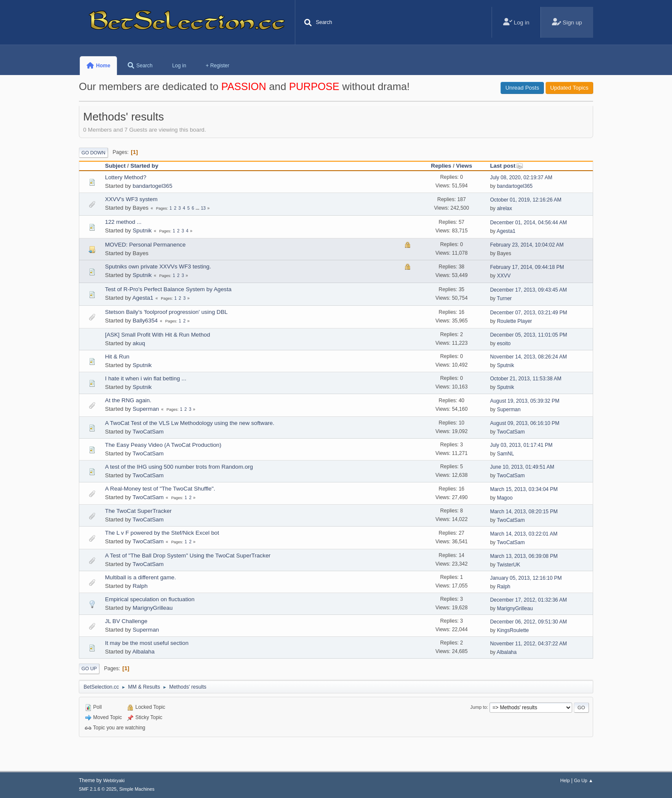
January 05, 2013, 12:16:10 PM (526, 578)
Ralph (140, 586)
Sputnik (142, 230)
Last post (506, 166)
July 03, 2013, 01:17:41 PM (521, 445)
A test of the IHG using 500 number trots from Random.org (179, 467)
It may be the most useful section (147, 643)
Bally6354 (145, 321)
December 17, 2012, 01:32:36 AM (528, 600)
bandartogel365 (152, 186)
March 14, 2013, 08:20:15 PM (524, 512)
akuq (139, 343)
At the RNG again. (128, 400)
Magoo (505, 498)
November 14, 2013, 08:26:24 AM (528, 357)
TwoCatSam (148, 432)
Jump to (478, 707)
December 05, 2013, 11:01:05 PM (528, 335)
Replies (441, 166)
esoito (504, 343)
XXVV (504, 276)
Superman (146, 409)
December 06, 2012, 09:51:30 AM (528, 622)
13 (203, 208)
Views (464, 166)
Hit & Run (117, 357)
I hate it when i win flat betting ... (146, 378)
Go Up (89, 669)
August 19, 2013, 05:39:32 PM (525, 401)
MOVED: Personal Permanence (145, 245)
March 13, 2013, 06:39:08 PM (524, 556)
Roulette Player (514, 321)
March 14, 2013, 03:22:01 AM (523, 534)
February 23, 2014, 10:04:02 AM (527, 245)
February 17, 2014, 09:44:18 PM (527, 267)
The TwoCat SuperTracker (138, 511)
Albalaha (144, 652)
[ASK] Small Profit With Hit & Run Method (157, 335)
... (198, 208)
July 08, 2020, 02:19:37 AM (521, 178)
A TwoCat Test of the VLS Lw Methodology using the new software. (190, 423)
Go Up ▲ (583, 780)
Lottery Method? (126, 177)
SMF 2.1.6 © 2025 (98, 789)
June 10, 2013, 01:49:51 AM (522, 467)
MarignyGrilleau (152, 608)
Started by (144, 166)
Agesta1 (506, 231)
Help (565, 780)
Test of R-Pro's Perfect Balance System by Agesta (168, 289)
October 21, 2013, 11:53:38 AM (526, 379)
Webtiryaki (114, 780)
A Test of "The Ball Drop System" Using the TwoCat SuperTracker (188, 556)
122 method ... (123, 222)
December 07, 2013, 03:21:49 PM (528, 313)
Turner (504, 298)
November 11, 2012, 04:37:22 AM (528, 644)
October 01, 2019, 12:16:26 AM (526, 200)
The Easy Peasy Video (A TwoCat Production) (163, 445)
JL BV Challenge (126, 621)
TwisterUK (508, 565)
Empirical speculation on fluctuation (150, 599)
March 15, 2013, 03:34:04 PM (524, 489)
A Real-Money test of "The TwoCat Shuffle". (160, 489)
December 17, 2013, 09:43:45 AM (528, 290)
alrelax (504, 208)
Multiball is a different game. (141, 577)
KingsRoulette (513, 630)
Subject (115, 166)
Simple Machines (137, 789)
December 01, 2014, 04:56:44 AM (528, 223)
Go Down (93, 153)
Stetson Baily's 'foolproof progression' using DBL (166, 312)
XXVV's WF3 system (131, 199)
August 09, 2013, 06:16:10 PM (525, 423)
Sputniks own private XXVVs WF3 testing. (158, 267)
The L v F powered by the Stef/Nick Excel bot (162, 533)
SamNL (505, 454)
